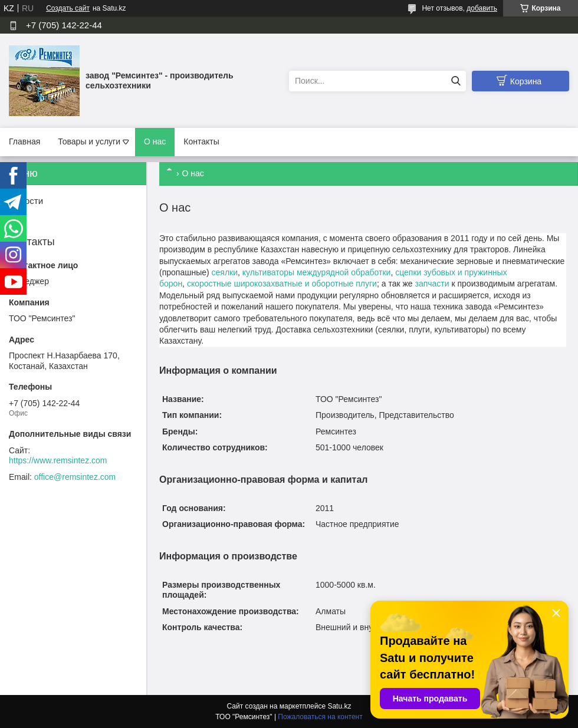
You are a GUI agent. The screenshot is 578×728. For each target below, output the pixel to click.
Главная (24, 141)
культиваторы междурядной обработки (317, 272)
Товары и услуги (89, 141)
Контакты (201, 141)
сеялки (225, 272)
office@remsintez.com (75, 477)
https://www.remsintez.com (58, 460)
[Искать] (456, 81)
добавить (482, 8)
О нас (155, 141)
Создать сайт (68, 8)
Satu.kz (339, 706)
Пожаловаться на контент (320, 717)
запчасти (432, 284)
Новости (26, 201)
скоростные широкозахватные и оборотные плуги (282, 284)
